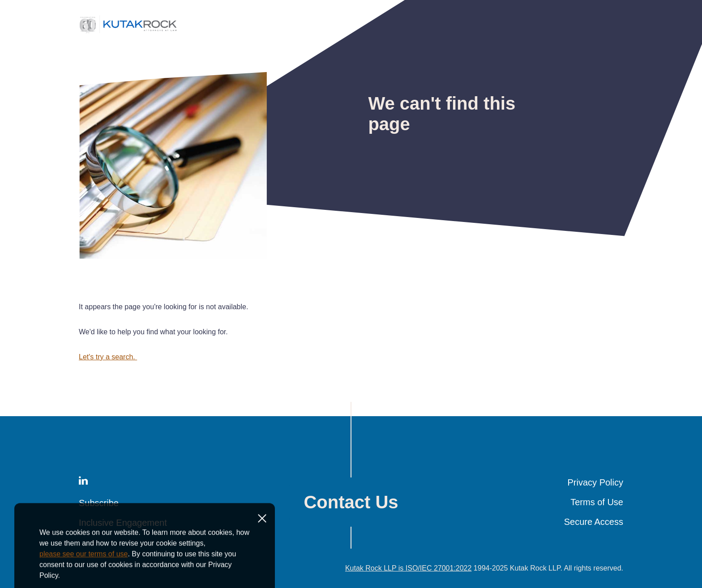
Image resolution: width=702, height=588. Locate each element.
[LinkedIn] (83, 482)
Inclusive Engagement (123, 523)
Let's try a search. (108, 357)
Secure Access (594, 522)
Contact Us (351, 502)
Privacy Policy (595, 482)
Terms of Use (597, 502)
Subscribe (99, 503)
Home (86, 56)
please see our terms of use (83, 579)
